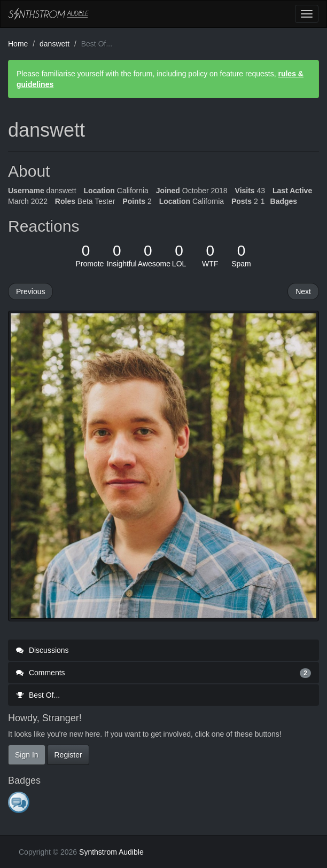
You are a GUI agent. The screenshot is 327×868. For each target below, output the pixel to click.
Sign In (27, 755)
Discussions (42, 650)
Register (68, 755)
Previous (30, 291)
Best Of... (38, 695)
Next (303, 291)
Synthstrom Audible (49, 14)
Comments (163, 673)
